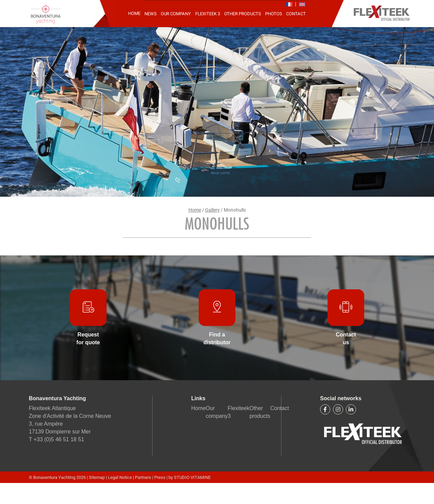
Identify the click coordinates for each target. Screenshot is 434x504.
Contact (296, 14)
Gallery (212, 210)
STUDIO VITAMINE (192, 477)
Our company (176, 14)
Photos (274, 14)
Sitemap (97, 477)
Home (134, 13)
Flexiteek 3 (208, 14)
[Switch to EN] (302, 4)
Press (160, 477)
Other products (243, 14)
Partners (143, 477)
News (151, 14)
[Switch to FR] (289, 4)
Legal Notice (120, 477)
